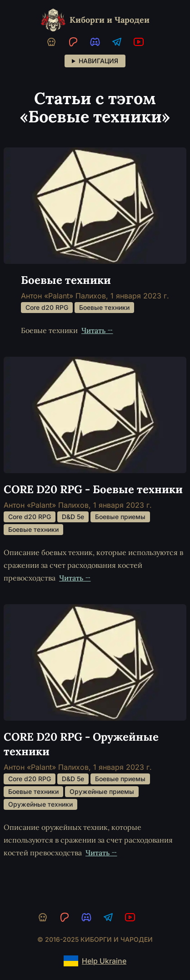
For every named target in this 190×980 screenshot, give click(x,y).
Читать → (97, 330)
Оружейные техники (40, 804)
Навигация (98, 61)
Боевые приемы (120, 517)
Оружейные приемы (102, 791)
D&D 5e (73, 517)
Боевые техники (104, 307)
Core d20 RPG (47, 307)
